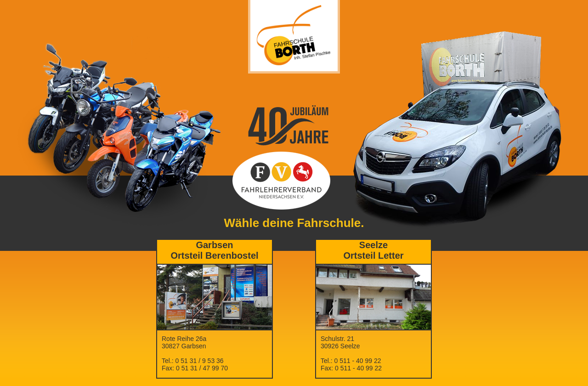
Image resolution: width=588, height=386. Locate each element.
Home (215, 311)
